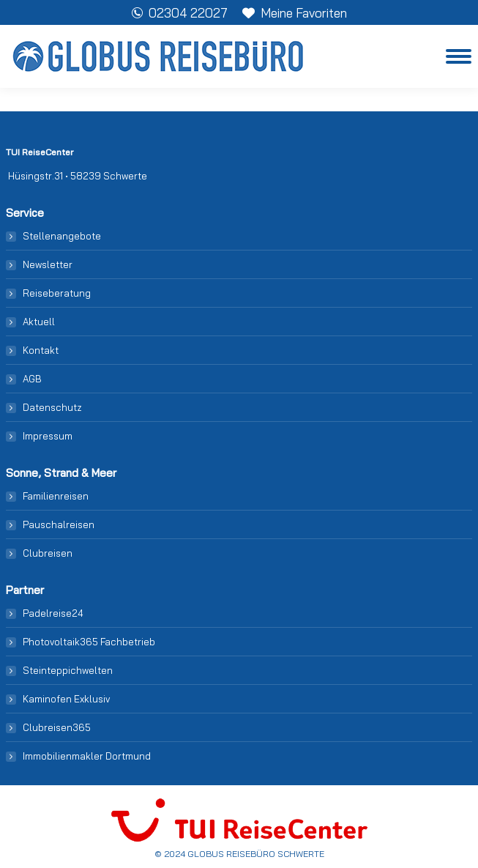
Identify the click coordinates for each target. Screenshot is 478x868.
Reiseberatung (57, 293)
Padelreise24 (53, 613)
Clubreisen (48, 553)
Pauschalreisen (59, 524)
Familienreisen (56, 496)
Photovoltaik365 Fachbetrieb (89, 642)
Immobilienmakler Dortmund (87, 756)
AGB (32, 379)
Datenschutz (52, 407)
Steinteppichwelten (68, 670)
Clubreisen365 (57, 727)
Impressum (48, 436)
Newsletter (48, 264)
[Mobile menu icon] (459, 56)
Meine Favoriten (295, 13)
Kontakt (41, 350)
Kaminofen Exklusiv (66, 699)
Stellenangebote (62, 236)
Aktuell (39, 322)
